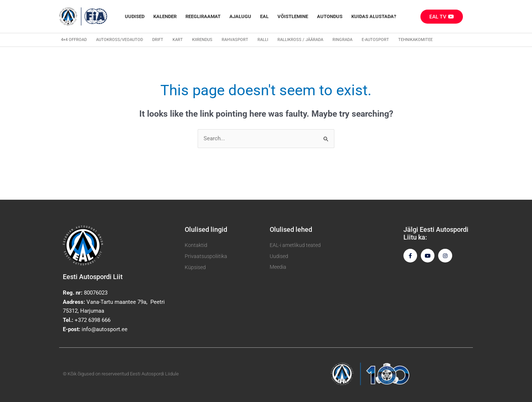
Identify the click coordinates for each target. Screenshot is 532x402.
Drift (158, 40)
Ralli (263, 40)
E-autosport (375, 40)
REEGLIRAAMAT (203, 16)
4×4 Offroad (74, 40)
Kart (178, 40)
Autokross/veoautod (120, 40)
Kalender (165, 16)
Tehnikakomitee (415, 40)
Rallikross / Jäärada (300, 40)
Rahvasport (235, 40)
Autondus (330, 16)
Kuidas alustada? (374, 16)
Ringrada (342, 40)
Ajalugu (240, 16)
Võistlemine (293, 16)
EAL (264, 16)
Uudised (135, 16)
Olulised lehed (291, 229)
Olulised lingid (206, 229)
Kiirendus (202, 40)
